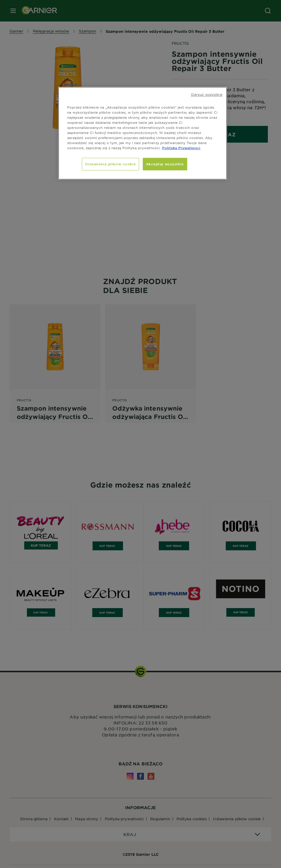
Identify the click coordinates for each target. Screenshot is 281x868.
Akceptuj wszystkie (165, 164)
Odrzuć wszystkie (207, 94)
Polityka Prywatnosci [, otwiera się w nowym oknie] (181, 148)
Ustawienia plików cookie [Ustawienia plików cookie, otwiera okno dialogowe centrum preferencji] (110, 164)
